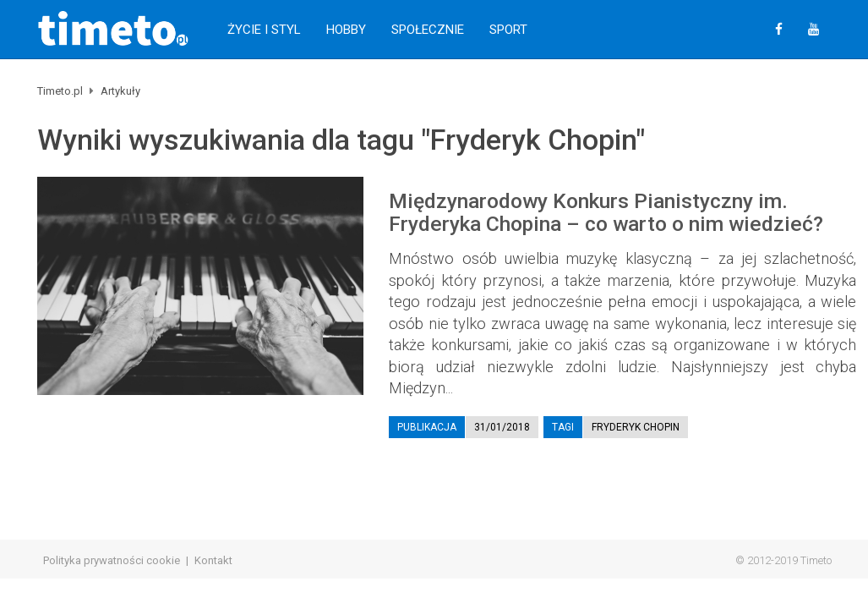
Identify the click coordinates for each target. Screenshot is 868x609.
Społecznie (428, 30)
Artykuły (120, 91)
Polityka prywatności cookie (112, 560)
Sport (508, 30)
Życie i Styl (264, 30)
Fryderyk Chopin (636, 427)
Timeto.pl (60, 91)
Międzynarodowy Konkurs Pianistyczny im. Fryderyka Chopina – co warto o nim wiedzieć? (606, 212)
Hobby (346, 30)
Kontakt (213, 560)
